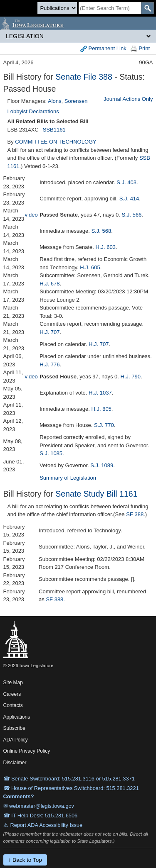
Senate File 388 (84, 77)
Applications (17, 717)
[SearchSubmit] (147, 8)
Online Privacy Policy (27, 751)
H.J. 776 (50, 365)
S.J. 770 (104, 425)
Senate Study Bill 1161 (96, 494)
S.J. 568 (101, 231)
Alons (55, 101)
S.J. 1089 (102, 465)
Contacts (13, 705)
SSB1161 (54, 130)
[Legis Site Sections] (78, 36)
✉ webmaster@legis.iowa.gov (39, 806)
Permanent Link (103, 49)
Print (140, 49)
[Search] (110, 8)
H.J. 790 (131, 377)
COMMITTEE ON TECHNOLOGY (56, 142)
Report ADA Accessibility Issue (47, 825)
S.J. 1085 (51, 453)
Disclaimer (15, 763)
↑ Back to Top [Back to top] (25, 860)
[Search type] (57, 8)
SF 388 (135, 514)
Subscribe (14, 728)
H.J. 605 (90, 267)
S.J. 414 (129, 199)
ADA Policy (16, 740)
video (31, 215)
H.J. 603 (106, 247)
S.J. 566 (131, 215)
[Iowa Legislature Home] (78, 23)
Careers (12, 694)
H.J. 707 (50, 332)
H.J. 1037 (100, 393)
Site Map (13, 683)
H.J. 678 (50, 284)
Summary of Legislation (68, 478)
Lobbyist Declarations (33, 111)
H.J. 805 (101, 409)
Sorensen (76, 101)
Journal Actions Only (128, 99)
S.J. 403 (126, 182)
